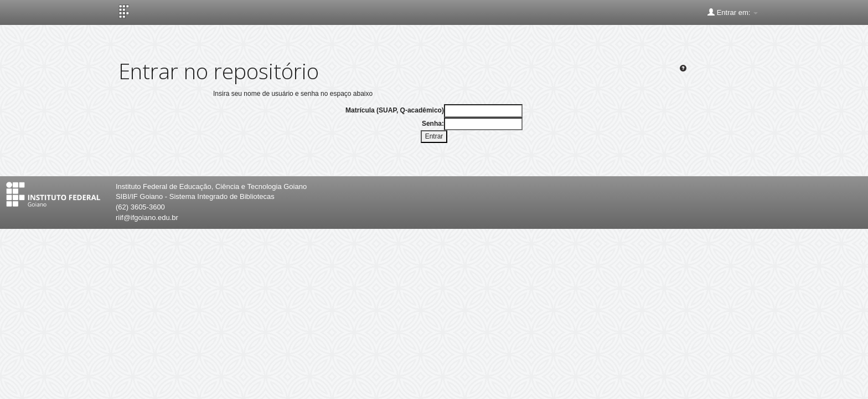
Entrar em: (733, 12)
